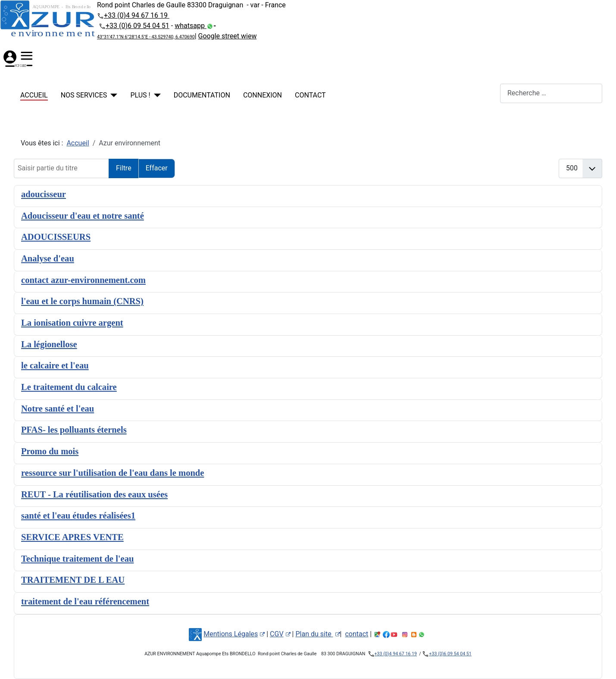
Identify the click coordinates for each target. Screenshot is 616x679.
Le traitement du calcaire (69, 387)
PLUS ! (140, 95)
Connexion (263, 95)
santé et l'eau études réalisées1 (78, 516)
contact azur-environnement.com (83, 280)
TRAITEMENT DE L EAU (73, 580)
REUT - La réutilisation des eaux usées (94, 494)
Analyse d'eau (48, 258)
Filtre (124, 168)
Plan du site (317, 634)
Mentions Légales (234, 634)
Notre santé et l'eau (58, 409)
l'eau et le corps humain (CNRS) (82, 301)
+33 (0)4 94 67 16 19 (137, 15)
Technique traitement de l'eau (77, 559)
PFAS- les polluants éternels (74, 430)
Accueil (34, 95)
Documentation (202, 95)
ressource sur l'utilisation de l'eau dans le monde (113, 473)
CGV (280, 634)
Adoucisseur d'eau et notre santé (83, 216)
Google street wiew (228, 36)
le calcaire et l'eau (55, 365)
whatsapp (191, 26)
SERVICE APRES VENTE (72, 537)
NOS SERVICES (84, 95)
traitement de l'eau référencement (85, 601)
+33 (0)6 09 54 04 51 (138, 26)
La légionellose (49, 344)
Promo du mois (50, 451)
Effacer (157, 168)
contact (310, 95)
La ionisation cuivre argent (72, 323)
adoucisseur (44, 194)
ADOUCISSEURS (56, 237)
